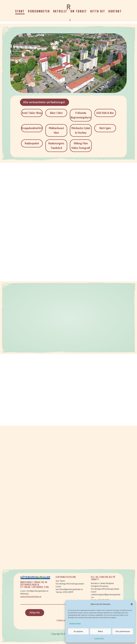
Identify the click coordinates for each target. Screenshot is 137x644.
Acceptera (78, 631)
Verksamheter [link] (39, 12)
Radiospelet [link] (32, 144)
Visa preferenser (123, 631)
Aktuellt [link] (60, 12)
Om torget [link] (79, 12)
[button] (132, 604)
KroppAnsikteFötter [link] (33, 128)
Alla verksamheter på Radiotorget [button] (46, 102)
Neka (100, 631)
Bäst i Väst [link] (56, 113)
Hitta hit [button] (35, 613)
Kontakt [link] (115, 12)
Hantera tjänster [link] (75, 623)
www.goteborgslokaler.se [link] (31, 597)
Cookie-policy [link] (99, 638)
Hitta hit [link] (98, 12)
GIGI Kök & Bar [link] (105, 113)
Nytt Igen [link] (105, 128)
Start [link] (20, 12)
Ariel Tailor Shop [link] (32, 113)
